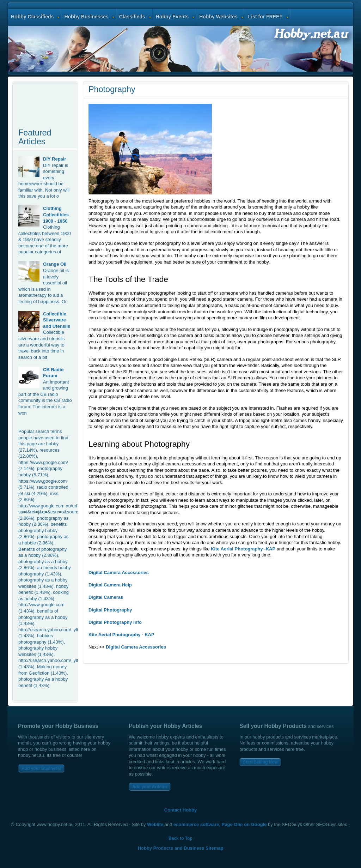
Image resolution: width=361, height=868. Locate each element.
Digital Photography (110, 610)
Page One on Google (244, 824)
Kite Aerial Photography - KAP (121, 635)
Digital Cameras (106, 597)
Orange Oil (55, 264)
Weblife (155, 824)
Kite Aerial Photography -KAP (243, 549)
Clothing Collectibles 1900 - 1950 (56, 215)
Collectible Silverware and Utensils (57, 320)
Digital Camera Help (110, 585)
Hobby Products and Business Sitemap (181, 848)
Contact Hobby (180, 810)
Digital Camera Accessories (119, 572)
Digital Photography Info (115, 622)
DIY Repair (55, 159)
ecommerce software (196, 824)
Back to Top (180, 838)
